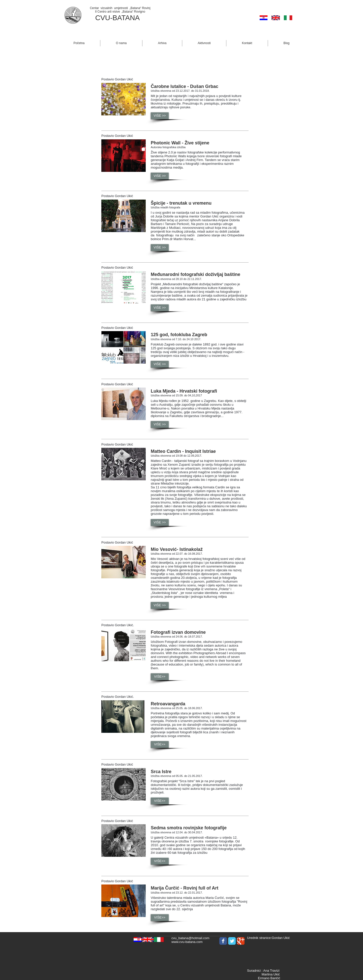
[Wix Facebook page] (223, 941)
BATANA (126, 18)
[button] (121, 43)
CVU (103, 18)
